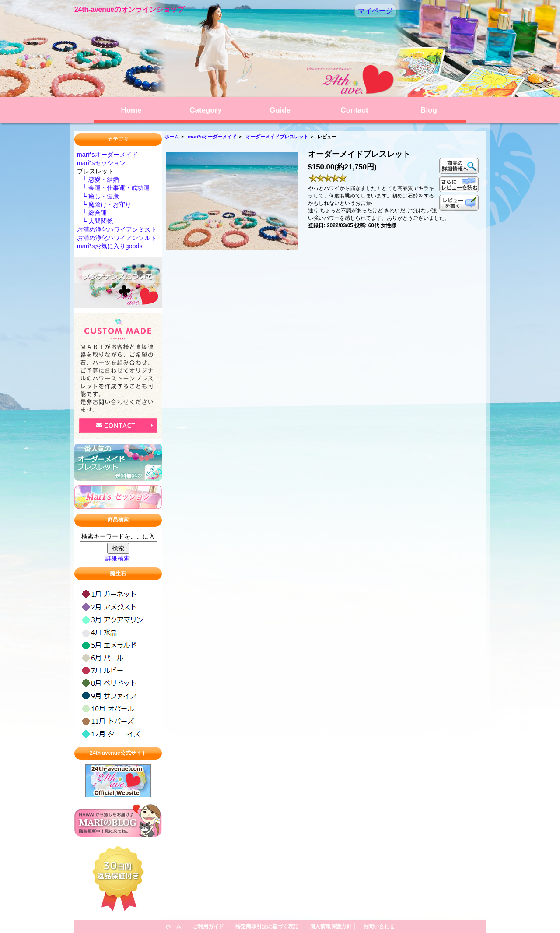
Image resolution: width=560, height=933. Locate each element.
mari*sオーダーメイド (212, 137)
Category (206, 110)
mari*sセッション (101, 163)
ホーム (172, 137)
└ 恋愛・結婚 (98, 180)
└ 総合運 (92, 213)
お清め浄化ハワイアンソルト (117, 238)
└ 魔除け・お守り (104, 204)
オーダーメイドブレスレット (277, 137)
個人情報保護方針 (333, 926)
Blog (429, 110)
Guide (280, 110)
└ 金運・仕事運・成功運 (113, 188)
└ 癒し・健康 (98, 196)
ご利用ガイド (211, 926)
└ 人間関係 (95, 221)
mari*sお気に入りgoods (110, 246)
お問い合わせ (379, 926)
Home (131, 110)
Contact (354, 110)
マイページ (375, 11)
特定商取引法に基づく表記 (269, 926)
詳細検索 (118, 558)
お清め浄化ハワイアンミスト (117, 229)
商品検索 (118, 520)
